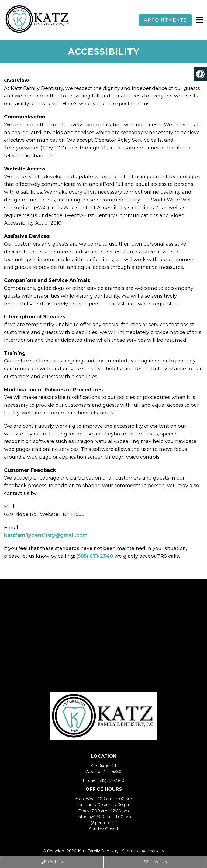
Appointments (165, 20)
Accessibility (153, 851)
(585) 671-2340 (95, 556)
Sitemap (130, 851)
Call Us (52, 862)
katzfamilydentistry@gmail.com (46, 535)
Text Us (155, 862)
